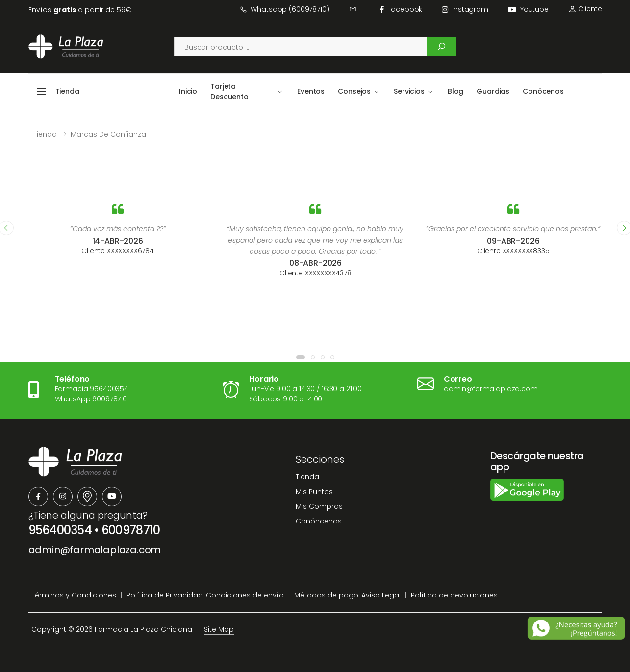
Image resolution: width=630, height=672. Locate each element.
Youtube (528, 9)
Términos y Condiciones (74, 595)
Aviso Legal (381, 595)
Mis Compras (319, 506)
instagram (465, 9)
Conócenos (543, 91)
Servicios (409, 91)
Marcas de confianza (108, 134)
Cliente (585, 9)
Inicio (188, 91)
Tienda (45, 134)
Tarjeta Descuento (229, 91)
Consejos (354, 91)
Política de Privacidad (165, 595)
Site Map (219, 629)
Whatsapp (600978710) (285, 9)
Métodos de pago (326, 595)
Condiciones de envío (245, 595)
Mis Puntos (314, 492)
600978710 (131, 530)
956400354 (60, 530)
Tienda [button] (67, 91)
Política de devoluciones (454, 595)
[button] (301, 357)
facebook (401, 9)
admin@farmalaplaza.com (95, 550)
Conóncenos (319, 521)
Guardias (493, 91)
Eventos (311, 91)
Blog (455, 91)
